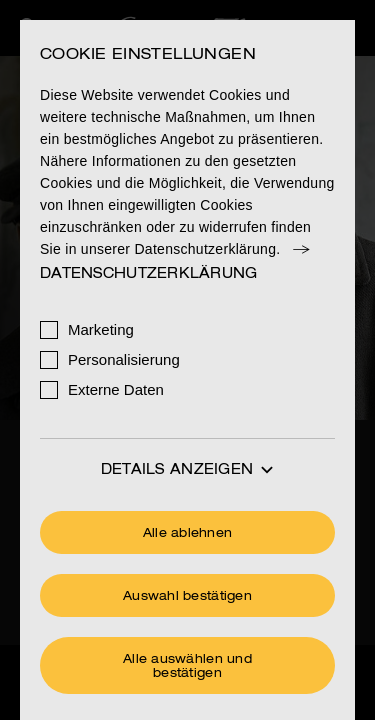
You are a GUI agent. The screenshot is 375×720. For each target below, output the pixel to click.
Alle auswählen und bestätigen (187, 667)
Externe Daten (116, 389)
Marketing (101, 329)
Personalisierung (124, 359)
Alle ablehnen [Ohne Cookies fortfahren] (188, 534)
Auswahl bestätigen (187, 597)
